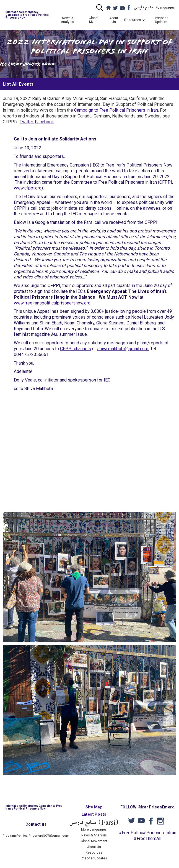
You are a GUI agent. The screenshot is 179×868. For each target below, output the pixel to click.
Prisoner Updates (161, 20)
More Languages (94, 829)
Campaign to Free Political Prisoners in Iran (116, 110)
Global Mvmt (94, 20)
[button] (133, 20)
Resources (94, 852)
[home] (27, 15)
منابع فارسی (144, 7)
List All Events (18, 84)
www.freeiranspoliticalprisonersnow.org (52, 303)
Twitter (26, 122)
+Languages (165, 7)
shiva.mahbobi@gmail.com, (123, 349)
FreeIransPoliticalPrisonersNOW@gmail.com (36, 836)
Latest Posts (94, 814)
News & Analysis (68, 20)
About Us (114, 20)
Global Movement (94, 841)
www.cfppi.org (28, 188)
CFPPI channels (76, 349)
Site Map (94, 807)
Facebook (44, 122)
